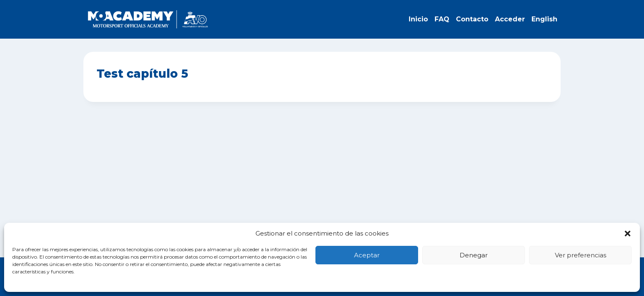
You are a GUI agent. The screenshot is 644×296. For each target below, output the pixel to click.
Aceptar (367, 255)
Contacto (472, 19)
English (544, 19)
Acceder (510, 19)
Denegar (474, 255)
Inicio (418, 19)
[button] (628, 234)
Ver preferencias (581, 255)
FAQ (442, 19)
